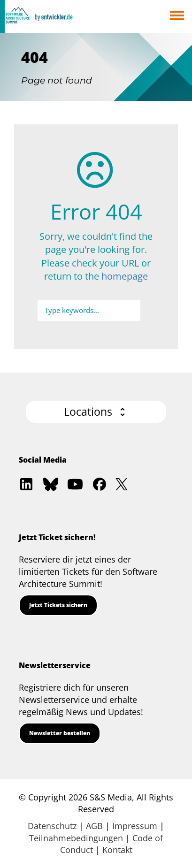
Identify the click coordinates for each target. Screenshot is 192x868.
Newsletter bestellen (60, 733)
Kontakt (117, 850)
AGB (94, 826)
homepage (125, 276)
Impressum (135, 826)
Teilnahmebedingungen (76, 838)
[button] (96, 412)
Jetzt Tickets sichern (58, 605)
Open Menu (177, 16)
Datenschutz (52, 826)
